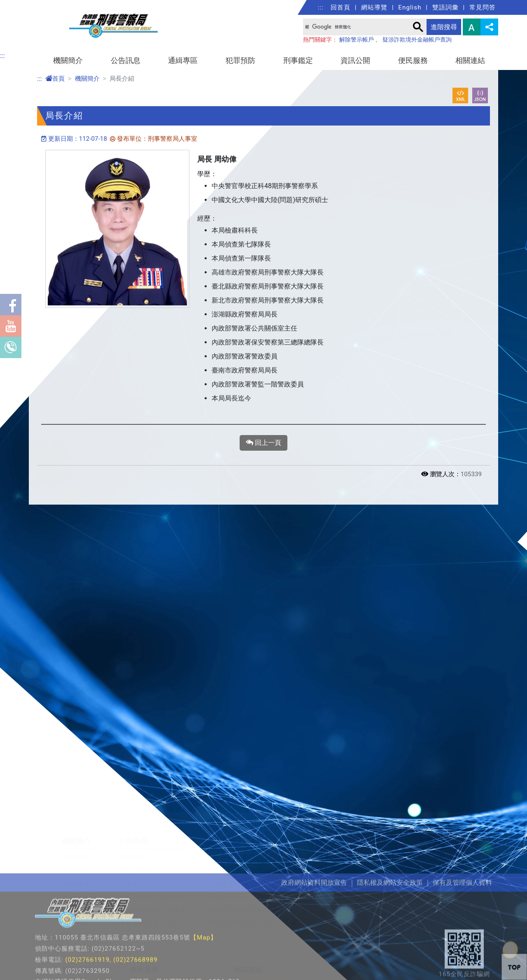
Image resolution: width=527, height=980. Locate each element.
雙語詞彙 (445, 7)
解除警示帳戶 (357, 40)
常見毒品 (433, 864)
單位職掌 (76, 877)
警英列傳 (76, 890)
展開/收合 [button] (491, 789)
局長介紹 (76, 825)
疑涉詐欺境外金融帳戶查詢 (417, 40)
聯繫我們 (76, 917)
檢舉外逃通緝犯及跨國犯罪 (249, 877)
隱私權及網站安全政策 (153, 877)
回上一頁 (263, 443)
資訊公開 (355, 61)
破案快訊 (132, 825)
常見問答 (483, 7)
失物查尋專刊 (228, 864)
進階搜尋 (444, 27)
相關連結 (470, 61)
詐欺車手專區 (228, 851)
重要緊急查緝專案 (235, 838)
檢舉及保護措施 (231, 825)
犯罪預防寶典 (337, 825)
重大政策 (76, 967)
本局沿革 (76, 838)
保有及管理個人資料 (150, 890)
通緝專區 (183, 61)
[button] (514, 967)
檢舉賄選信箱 (150, 967)
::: (321, 7)
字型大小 (472, 27)
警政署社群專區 (258, 967)
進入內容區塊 (20, 5)
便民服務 (413, 61)
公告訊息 (126, 61)
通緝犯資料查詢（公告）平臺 (252, 890)
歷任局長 (76, 904)
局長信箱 (143, 953)
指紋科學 (433, 851)
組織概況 (76, 851)
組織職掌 (76, 864)
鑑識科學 (433, 825)
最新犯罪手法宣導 (344, 838)
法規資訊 (76, 953)
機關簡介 (68, 61)
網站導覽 (374, 7)
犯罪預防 (240, 61)
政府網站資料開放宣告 (153, 864)
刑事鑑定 (298, 61)
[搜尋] (356, 27)
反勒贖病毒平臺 (341, 851)
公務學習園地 (255, 953)
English (410, 7)
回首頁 (340, 7)
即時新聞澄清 (139, 838)
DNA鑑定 (433, 838)
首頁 (55, 79)
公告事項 (132, 851)
